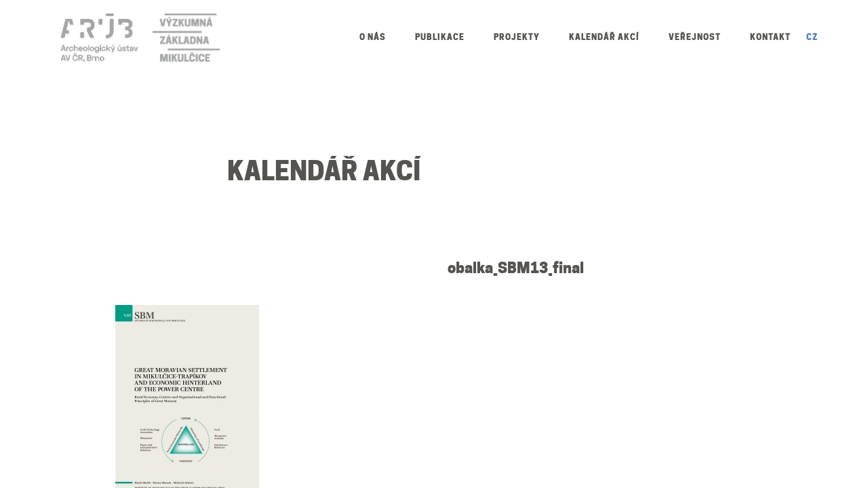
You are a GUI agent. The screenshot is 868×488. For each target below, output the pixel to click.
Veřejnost (695, 37)
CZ (812, 37)
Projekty (517, 37)
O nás (373, 37)
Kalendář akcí (604, 37)
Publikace (440, 37)
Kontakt (770, 37)
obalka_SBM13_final (516, 268)
